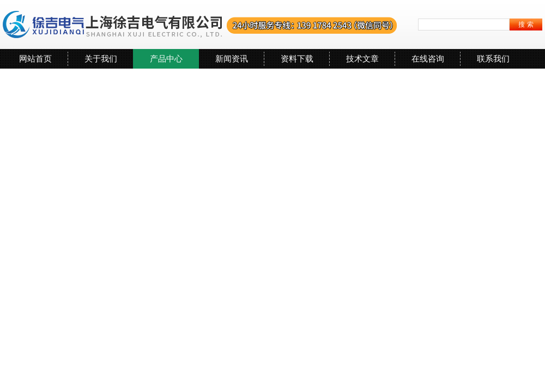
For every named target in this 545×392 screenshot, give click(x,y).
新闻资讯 (232, 59)
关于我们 (101, 59)
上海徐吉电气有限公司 (200, 24)
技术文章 (362, 59)
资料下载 (297, 59)
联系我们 (493, 59)
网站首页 (35, 59)
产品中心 (166, 59)
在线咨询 (428, 59)
